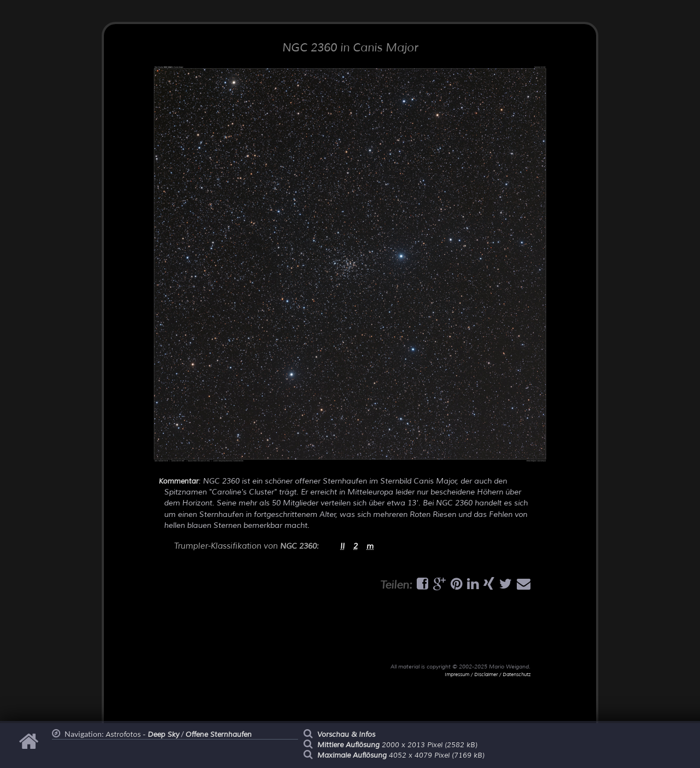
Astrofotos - (142, 735)
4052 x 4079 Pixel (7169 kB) (401, 755)
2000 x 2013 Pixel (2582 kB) (397, 745)
